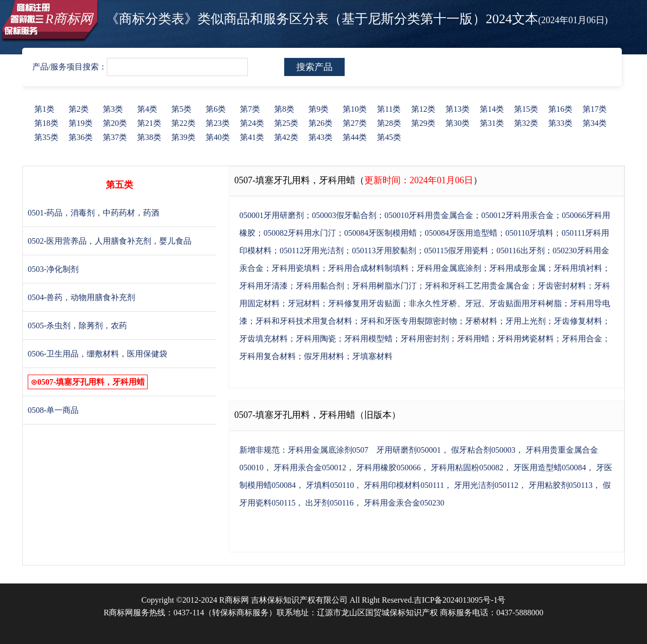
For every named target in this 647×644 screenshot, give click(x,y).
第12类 (423, 109)
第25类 (286, 123)
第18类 (46, 123)
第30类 (458, 123)
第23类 (218, 123)
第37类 (115, 137)
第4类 (147, 109)
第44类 (355, 137)
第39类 (183, 137)
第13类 (458, 109)
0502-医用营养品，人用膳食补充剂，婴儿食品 (110, 241)
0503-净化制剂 (53, 269)
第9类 (318, 109)
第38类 (149, 137)
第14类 (492, 109)
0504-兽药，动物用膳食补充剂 (81, 297)
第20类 (115, 123)
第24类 (252, 123)
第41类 (252, 137)
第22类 (183, 123)
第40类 (218, 137)
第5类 (181, 109)
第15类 (526, 109)
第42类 (286, 137)
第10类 (355, 109)
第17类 (595, 109)
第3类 (113, 109)
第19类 (81, 123)
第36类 (81, 137)
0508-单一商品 (53, 410)
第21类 (149, 123)
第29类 (423, 123)
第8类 (284, 109)
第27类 (355, 123)
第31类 (492, 123)
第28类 (389, 123)
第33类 (560, 123)
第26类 (320, 123)
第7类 (250, 109)
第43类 (320, 137)
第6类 (216, 109)
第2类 (79, 109)
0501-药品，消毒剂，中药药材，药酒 (93, 213)
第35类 (46, 137)
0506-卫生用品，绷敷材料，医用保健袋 (98, 354)
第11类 (389, 109)
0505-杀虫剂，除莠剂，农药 (77, 326)
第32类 (526, 123)
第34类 (595, 123)
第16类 (560, 109)
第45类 (389, 137)
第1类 (44, 109)
